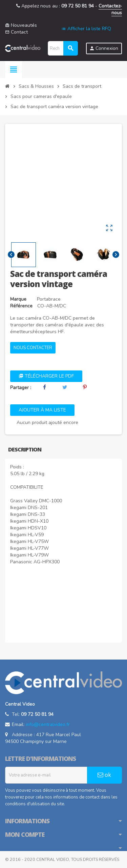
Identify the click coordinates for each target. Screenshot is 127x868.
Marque (18, 299)
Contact (16, 32)
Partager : (21, 388)
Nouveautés (21, 25)
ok (104, 775)
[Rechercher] (63, 48)
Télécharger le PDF (46, 376)
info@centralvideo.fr (48, 724)
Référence (21, 306)
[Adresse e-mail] (46, 775)
